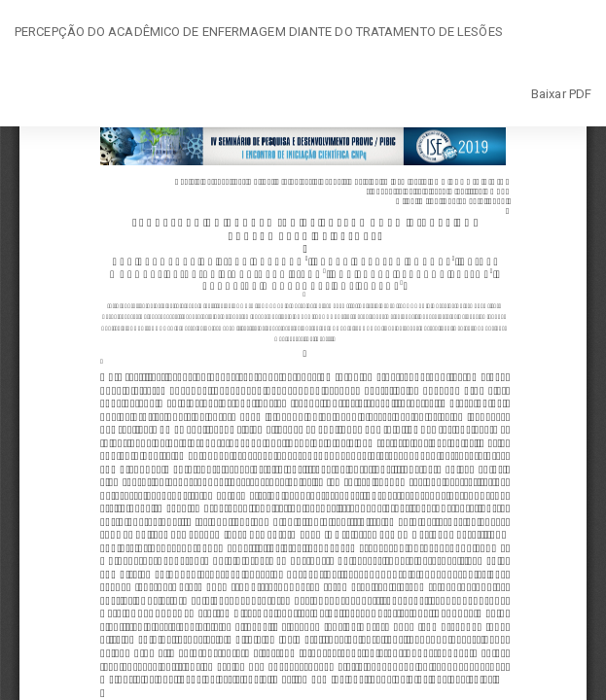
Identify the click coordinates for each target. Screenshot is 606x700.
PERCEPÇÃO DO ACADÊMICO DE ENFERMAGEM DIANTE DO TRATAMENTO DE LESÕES (259, 32)
